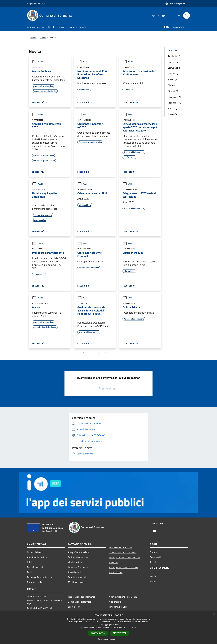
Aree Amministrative (37, 557)
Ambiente (114, 563)
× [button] (214, 614)
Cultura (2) (173, 74)
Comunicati (155, 557)
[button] (108, 639)
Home (33, 38)
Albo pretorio (115, 602)
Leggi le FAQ (74, 607)
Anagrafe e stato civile (79, 552)
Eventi (153, 581)
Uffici (30, 562)
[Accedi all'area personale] (176, 4)
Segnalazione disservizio (80, 602)
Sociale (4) (173, 114)
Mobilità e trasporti (77, 582)
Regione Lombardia (36, 4)
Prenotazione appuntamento (82, 597)
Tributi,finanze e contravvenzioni (124, 558)
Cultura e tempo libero (79, 557)
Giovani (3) (173, 91)
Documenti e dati (35, 582)
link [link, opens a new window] (135, 627)
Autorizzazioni (116, 573)
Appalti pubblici (75, 572)
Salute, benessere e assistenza (123, 568)
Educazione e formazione (121, 548)
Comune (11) (174, 68)
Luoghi (153, 576)
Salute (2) (172, 108)
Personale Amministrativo (39, 577)
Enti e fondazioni (35, 567)
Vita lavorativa (75, 562)
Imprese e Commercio (78, 567)
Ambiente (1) (174, 56)
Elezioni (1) (173, 85)
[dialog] (108, 627)
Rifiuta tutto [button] (120, 633)
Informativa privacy (118, 607)
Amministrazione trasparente (123, 597)
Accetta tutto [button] (98, 633)
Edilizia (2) (173, 79)
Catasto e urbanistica (78, 577)
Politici (30, 572)
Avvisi (37, 62)
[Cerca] (187, 15)
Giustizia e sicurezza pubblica (123, 553)
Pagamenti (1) (174, 97)
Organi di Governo (36, 552)
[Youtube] (162, 15)
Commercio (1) (175, 62)
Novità (43, 38)
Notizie (128, 62)
